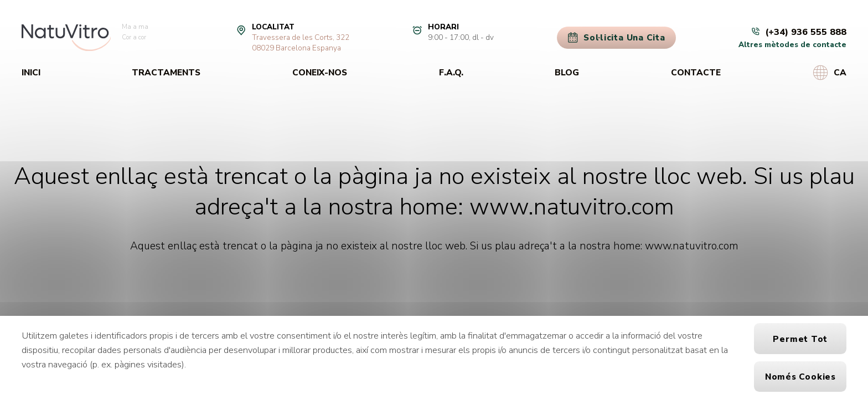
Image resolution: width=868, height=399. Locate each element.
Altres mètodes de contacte (792, 45)
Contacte (696, 72)
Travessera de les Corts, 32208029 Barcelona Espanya (301, 43)
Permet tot (800, 339)
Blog (567, 72)
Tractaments (166, 72)
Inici (31, 72)
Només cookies (800, 377)
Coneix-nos (320, 72)
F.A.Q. (451, 72)
